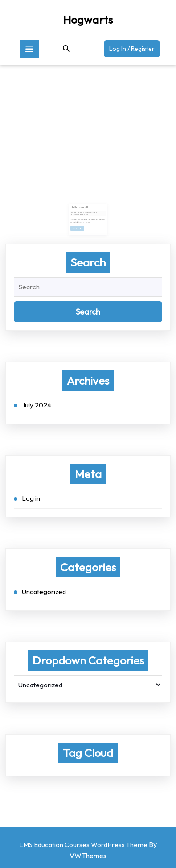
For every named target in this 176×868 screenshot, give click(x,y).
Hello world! (81, 208)
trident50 (88, 212)
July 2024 (37, 405)
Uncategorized (44, 592)
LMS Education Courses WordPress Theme (83, 845)
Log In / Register (135, 50)
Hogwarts (88, 20)
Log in (31, 498)
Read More (80, 226)
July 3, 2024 (79, 212)
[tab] (29, 49)
